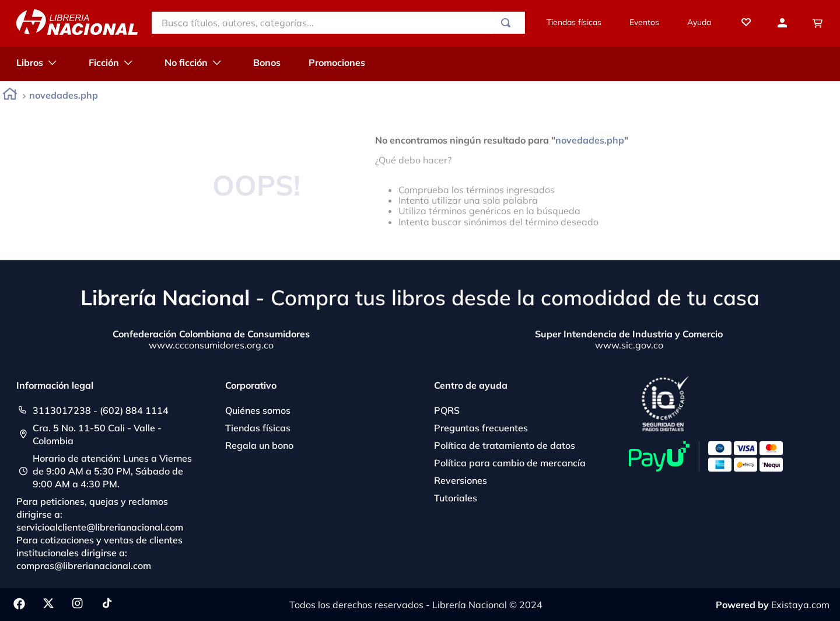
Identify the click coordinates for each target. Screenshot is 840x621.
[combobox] (338, 23)
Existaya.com (800, 605)
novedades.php (64, 95)
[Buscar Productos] (508, 23)
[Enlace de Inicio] (10, 96)
